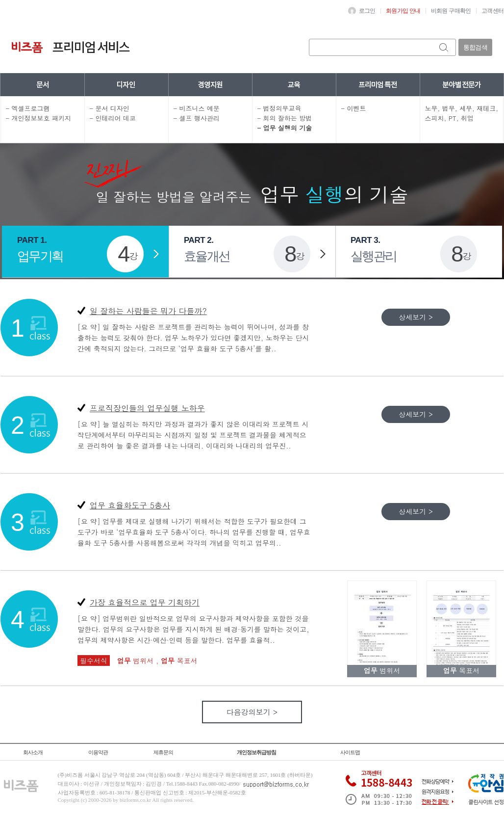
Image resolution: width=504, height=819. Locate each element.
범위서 (137, 660)
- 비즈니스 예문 (197, 108)
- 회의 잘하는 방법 (285, 118)
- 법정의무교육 (279, 108)
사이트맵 (350, 752)
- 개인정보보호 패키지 (38, 118)
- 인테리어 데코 (113, 118)
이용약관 (98, 752)
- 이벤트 (354, 108)
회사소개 (33, 752)
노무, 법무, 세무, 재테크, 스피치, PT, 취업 (462, 113)
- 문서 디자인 (110, 108)
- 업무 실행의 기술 (285, 128)
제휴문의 (163, 752)
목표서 (179, 660)
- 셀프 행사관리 (197, 118)
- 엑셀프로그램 (28, 108)
